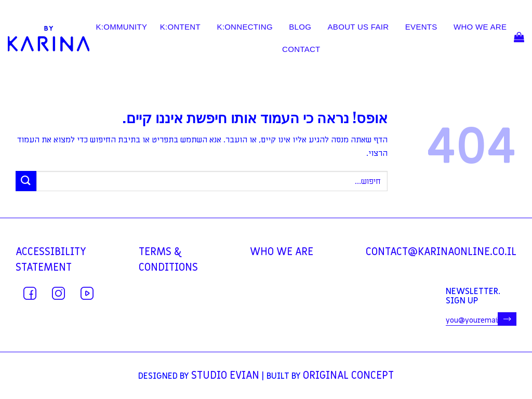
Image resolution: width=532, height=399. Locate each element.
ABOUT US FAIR (358, 27)
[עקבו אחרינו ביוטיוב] (87, 293)
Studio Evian (225, 376)
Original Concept (348, 376)
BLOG (300, 27)
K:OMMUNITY (121, 27)
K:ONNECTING (244, 27)
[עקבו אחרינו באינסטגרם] (58, 293)
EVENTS (421, 27)
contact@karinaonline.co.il (441, 252)
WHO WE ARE (480, 27)
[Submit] (26, 181)
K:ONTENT (180, 27)
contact (301, 49)
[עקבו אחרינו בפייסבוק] (30, 293)
